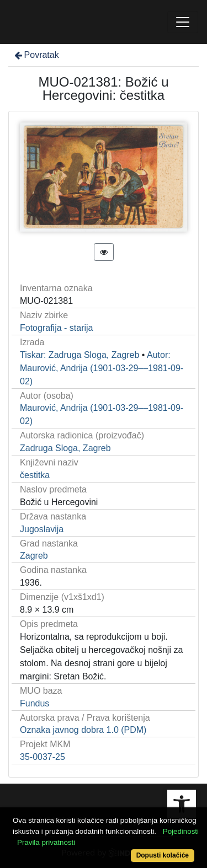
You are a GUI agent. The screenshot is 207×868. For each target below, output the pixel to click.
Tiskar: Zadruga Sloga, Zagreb (79, 355)
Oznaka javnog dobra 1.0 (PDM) (83, 730)
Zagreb (34, 556)
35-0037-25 (43, 757)
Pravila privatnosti (46, 842)
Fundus (34, 703)
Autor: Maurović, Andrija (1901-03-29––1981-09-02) (102, 368)
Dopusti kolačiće (163, 855)
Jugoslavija (42, 529)
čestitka (35, 475)
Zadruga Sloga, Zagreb (65, 448)
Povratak (36, 55)
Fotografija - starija (57, 328)
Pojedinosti (181, 831)
